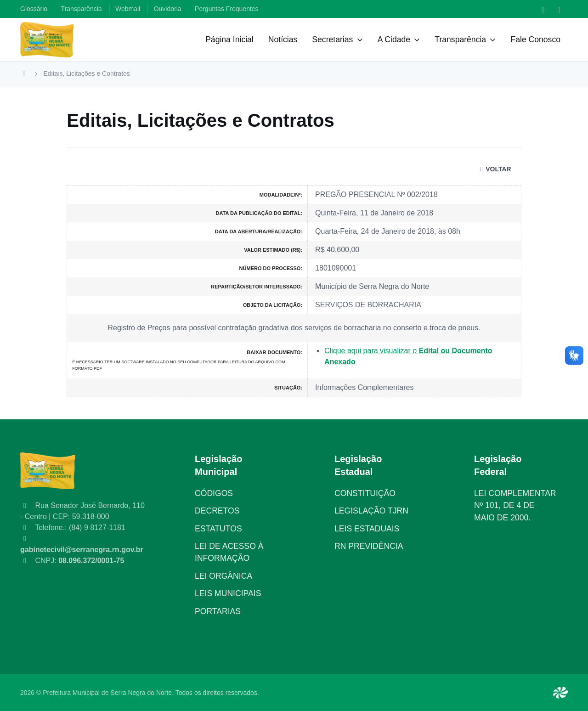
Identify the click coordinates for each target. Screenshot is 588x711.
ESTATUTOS (218, 529)
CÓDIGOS (214, 493)
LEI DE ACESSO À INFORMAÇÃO (229, 552)
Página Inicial (229, 39)
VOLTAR (495, 169)
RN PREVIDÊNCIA (369, 546)
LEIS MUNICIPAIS (228, 593)
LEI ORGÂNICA (223, 576)
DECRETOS (217, 511)
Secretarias (332, 39)
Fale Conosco (535, 39)
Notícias (283, 39)
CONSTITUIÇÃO (365, 493)
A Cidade (394, 39)
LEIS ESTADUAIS (367, 529)
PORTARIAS (218, 611)
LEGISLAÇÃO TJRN (371, 511)
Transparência (460, 39)
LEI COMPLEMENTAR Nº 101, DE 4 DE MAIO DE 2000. (515, 505)
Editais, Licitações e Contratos (87, 73)
